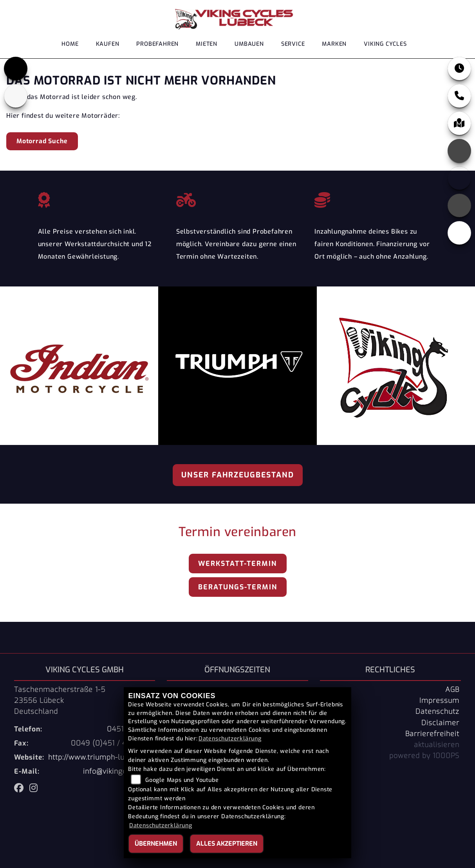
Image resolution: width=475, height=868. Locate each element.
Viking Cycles (385, 44)
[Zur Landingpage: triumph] (16, 68)
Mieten (207, 44)
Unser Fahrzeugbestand (238, 475)
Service (293, 44)
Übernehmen (156, 844)
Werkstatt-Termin (237, 564)
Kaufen (108, 44)
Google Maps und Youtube (182, 780)
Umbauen (249, 44)
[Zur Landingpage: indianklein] (16, 96)
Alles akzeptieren (227, 844)
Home (70, 44)
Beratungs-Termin (238, 587)
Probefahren (157, 44)
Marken (334, 44)
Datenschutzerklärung (230, 739)
